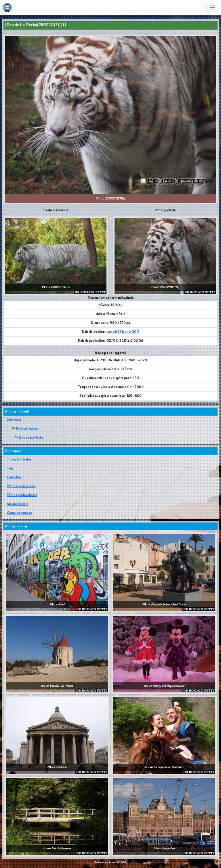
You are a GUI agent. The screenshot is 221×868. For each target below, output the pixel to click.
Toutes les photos (19, 460)
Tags (10, 468)
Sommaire (14, 420)
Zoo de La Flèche (31, 438)
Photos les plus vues (21, 486)
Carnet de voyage (19, 513)
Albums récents (17, 504)
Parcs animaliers (27, 429)
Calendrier (14, 477)
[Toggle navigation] (213, 8)
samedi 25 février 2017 (123, 332)
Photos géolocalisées (22, 495)
